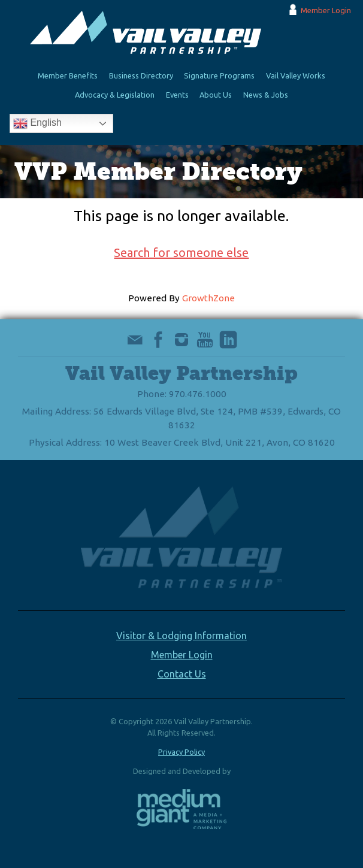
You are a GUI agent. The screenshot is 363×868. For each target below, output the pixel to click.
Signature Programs (219, 75)
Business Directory (141, 75)
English (37, 123)
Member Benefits (68, 75)
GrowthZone (208, 298)
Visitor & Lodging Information (181, 636)
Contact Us (182, 674)
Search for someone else (181, 252)
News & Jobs (266, 95)
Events (177, 95)
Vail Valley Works (296, 75)
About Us (216, 95)
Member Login (326, 10)
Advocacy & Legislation (115, 95)
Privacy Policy (181, 752)
